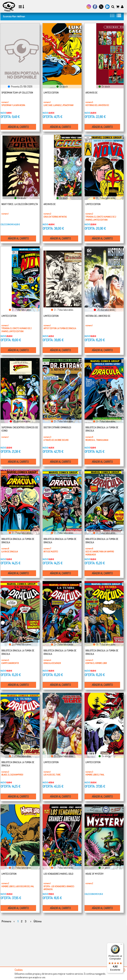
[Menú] (121, 945)
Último (38, 921)
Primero (6, 921)
